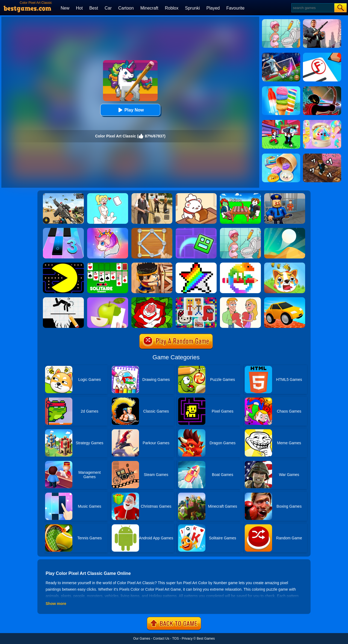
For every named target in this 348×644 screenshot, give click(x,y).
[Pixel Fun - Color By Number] (108, 230)
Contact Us (161, 639)
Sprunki (192, 8)
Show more (56, 604)
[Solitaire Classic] (108, 264)
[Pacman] (63, 264)
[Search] (313, 8)
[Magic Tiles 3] (63, 230)
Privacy (187, 639)
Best (94, 8)
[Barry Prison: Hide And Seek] (285, 195)
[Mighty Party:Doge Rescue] (285, 264)
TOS (175, 639)
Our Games (142, 639)
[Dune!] (285, 230)
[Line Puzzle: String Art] (152, 230)
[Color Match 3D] (108, 299)
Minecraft (149, 8)
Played (213, 8)
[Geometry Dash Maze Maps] (196, 230)
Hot (79, 8)
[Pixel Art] (240, 264)
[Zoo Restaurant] (196, 195)
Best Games (206, 639)
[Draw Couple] (240, 299)
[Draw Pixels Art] (196, 264)
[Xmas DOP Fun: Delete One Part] (108, 195)
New (65, 8)
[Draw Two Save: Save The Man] (63, 299)
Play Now (130, 110)
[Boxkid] (152, 264)
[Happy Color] (152, 299)
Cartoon (126, 8)
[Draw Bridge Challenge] (285, 299)
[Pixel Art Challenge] (196, 299)
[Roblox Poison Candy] (240, 195)
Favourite (235, 8)
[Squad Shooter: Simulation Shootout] (63, 195)
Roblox (172, 8)
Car (108, 8)
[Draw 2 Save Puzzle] (240, 230)
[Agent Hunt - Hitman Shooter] (152, 195)
